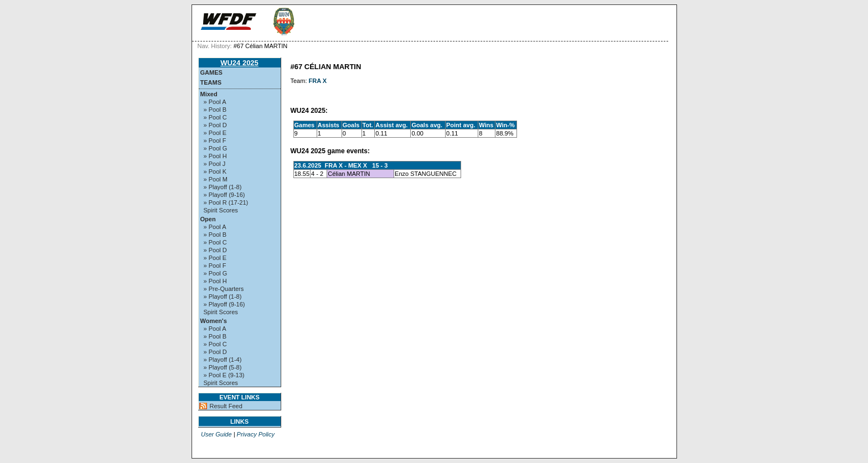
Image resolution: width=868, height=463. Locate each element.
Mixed (209, 94)
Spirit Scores (221, 210)
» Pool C (215, 117)
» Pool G (216, 148)
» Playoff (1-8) (223, 187)
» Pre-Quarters (224, 289)
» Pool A (215, 102)
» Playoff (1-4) (223, 360)
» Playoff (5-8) (223, 367)
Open (208, 219)
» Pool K (215, 171)
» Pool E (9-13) (224, 375)
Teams (211, 82)
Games (211, 72)
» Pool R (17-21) (226, 202)
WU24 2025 (239, 63)
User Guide (216, 434)
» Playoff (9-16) (224, 195)
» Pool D (215, 125)
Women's (214, 321)
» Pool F (215, 141)
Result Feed (226, 406)
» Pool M (216, 179)
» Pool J (215, 164)
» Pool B (215, 110)
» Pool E (215, 133)
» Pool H (215, 156)
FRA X (318, 81)
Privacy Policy (256, 434)
